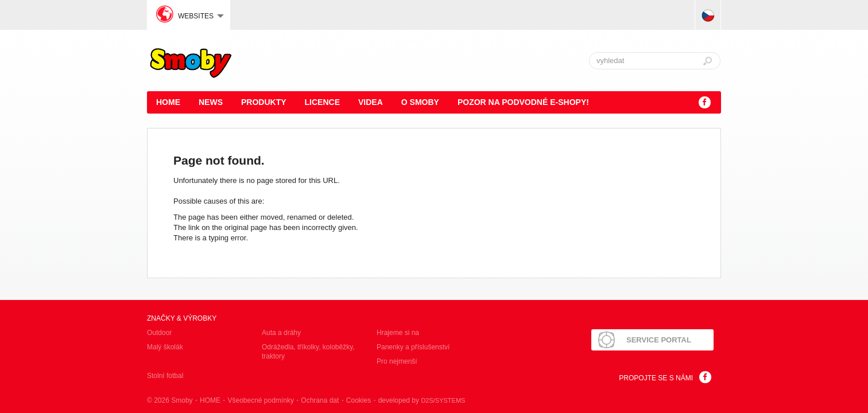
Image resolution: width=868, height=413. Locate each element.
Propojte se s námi (656, 378)
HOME (168, 102)
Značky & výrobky (182, 318)
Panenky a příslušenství (413, 347)
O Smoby (420, 102)
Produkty (264, 102)
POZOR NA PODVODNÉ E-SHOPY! (523, 102)
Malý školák (165, 347)
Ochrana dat (320, 400)
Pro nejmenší (397, 361)
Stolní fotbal (165, 376)
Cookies (359, 400)
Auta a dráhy (281, 333)
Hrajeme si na (398, 333)
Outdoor (159, 333)
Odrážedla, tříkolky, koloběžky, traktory (308, 352)
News (211, 102)
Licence (322, 102)
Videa (371, 102)
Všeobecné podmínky (260, 400)
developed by (422, 400)
